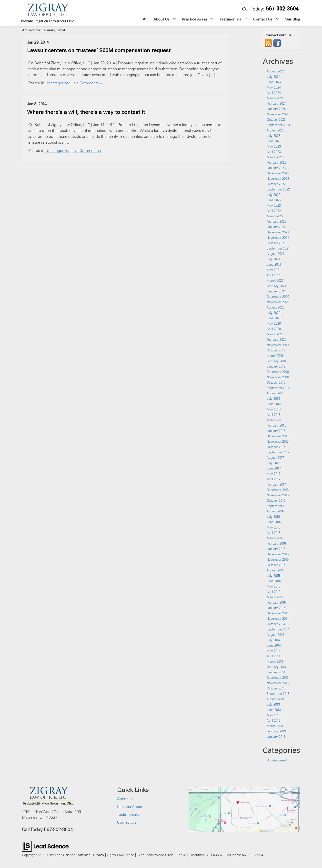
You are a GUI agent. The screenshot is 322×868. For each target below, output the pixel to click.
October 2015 (276, 565)
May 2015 (273, 586)
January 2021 (276, 291)
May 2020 (274, 323)
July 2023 (273, 136)
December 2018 (278, 372)
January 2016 (276, 549)
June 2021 (274, 264)
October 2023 (276, 120)
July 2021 (273, 259)
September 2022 (278, 189)
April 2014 (273, 656)
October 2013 (276, 688)
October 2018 (276, 382)
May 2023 (274, 146)
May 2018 (274, 409)
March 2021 (275, 280)
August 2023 (276, 130)
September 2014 (278, 629)
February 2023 (277, 162)
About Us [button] (161, 19)
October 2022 (276, 184)
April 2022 (274, 211)
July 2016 (273, 517)
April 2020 (274, 329)
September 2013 (278, 694)
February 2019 (276, 361)
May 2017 (273, 474)
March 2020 (275, 334)
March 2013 (275, 726)
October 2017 (276, 447)
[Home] (144, 19)
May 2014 (273, 651)
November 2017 (278, 441)
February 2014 (276, 667)
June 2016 (274, 522)
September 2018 (278, 388)
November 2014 (278, 619)
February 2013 (276, 731)
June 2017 (274, 468)
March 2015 (275, 597)
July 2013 (273, 704)
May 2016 (273, 527)
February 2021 (277, 286)
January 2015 (276, 608)
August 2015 (275, 570)
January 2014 (276, 672)
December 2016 (278, 490)
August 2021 (276, 254)
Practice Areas (130, 807)
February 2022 (277, 221)
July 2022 (273, 195)
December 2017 (278, 436)
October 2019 (276, 350)
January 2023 (276, 168)
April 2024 (274, 93)
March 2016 (275, 538)
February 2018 (276, 425)
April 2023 (274, 152)
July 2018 (273, 399)
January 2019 (276, 366)
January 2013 (276, 737)
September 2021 (278, 248)
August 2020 (276, 307)
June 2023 (274, 141)
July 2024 (273, 77)
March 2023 (275, 157)
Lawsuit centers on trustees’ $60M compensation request (99, 50)
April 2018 (274, 415)
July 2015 (273, 576)
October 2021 (276, 243)
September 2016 (278, 506)
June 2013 (274, 710)
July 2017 (273, 463)
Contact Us (127, 822)
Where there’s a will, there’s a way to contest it (86, 112)
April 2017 (273, 479)
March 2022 (275, 216)
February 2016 (276, 543)
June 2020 (274, 318)
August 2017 (275, 458)
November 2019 (278, 345)
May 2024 (274, 87)
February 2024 (277, 103)
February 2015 (276, 602)
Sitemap (84, 855)
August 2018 (275, 393)
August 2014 (275, 635)
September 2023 (278, 125)
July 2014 (273, 640)
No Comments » (88, 83)
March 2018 (275, 420)
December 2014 (278, 613)
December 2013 (278, 678)
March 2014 (275, 661)
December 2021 (278, 232)
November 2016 (278, 495)
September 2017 (278, 452)
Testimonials (128, 814)
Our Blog (292, 19)
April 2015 (273, 592)
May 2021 (274, 270)
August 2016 (275, 511)
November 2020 (278, 302)
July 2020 (273, 313)
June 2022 (274, 200)
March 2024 (275, 98)
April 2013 (273, 720)
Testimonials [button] (230, 19)
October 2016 (276, 500)
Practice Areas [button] (195, 19)
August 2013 (275, 699)
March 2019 (275, 356)
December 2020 (278, 297)
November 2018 (278, 377)
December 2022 (278, 173)
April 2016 (273, 533)
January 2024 (276, 109)
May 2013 (273, 715)
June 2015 (274, 581)
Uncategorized (58, 83)
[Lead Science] (45, 846)
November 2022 (278, 179)
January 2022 (276, 227)
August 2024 (276, 71)
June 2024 (274, 82)
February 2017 (276, 484)
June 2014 (274, 645)
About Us (125, 799)
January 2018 (276, 431)
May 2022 (274, 205)
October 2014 (276, 624)
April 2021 (274, 275)
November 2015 (278, 559)
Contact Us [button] (263, 19)
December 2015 (278, 554)
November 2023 (278, 114)
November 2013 (278, 683)
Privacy (99, 855)
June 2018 (274, 404)
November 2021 (278, 238)
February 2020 (277, 339)
